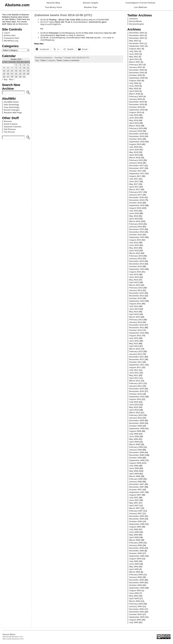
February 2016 (136, 224)
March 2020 (135, 94)
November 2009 (137, 423)
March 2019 (135, 126)
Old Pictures (10, 129)
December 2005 (137, 548)
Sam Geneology (11, 105)
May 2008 (134, 471)
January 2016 (136, 227)
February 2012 (136, 351)
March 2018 (135, 158)
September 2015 (137, 237)
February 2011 (136, 383)
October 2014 (136, 266)
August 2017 (135, 176)
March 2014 (135, 285)
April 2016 (134, 219)
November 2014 (137, 264)
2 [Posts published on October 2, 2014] (20, 65)
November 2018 (137, 136)
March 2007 (135, 508)
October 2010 (136, 394)
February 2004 (136, 604)
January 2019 (136, 131)
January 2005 (136, 577)
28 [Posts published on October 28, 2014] (12, 77)
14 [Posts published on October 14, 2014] (12, 71)
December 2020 (137, 70)
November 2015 (137, 232)
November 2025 (137, 33)
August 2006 (135, 527)
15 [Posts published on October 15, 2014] (16, 71)
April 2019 (134, 123)
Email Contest (11, 124)
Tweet (43, 60)
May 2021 (134, 57)
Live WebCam (140, 7)
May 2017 (134, 184)
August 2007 (135, 495)
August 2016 (135, 208)
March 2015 (135, 253)
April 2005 (134, 569)
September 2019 (137, 110)
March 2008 (135, 476)
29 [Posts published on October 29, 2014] (16, 77)
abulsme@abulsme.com (13, 637)
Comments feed (11, 38)
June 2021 (134, 54)
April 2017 (134, 187)
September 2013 (137, 301)
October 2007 (136, 490)
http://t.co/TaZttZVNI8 (99, 20)
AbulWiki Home (11, 102)
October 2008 (136, 458)
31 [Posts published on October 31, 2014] (24, 77)
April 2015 (134, 251)
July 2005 (134, 561)
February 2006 (136, 543)
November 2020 (137, 73)
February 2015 (136, 256)
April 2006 (134, 537)
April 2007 (134, 505)
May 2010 (134, 407)
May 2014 (134, 280)
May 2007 (134, 503)
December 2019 (137, 102)
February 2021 (136, 65)
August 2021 (135, 49)
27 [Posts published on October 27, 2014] (8, 77)
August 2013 (135, 304)
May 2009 (134, 439)
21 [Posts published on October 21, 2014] (12, 74)
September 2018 (137, 142)
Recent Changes (12, 110)
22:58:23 (44, 33)
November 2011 (137, 359)
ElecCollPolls (136, 21)
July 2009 (134, 434)
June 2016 (134, 213)
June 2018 (134, 150)
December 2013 (137, 293)
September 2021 (137, 46)
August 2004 (135, 590)
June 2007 (134, 500)
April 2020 (134, 91)
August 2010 (135, 399)
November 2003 (137, 612)
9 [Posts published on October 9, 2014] (20, 68)
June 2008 (134, 468)
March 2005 (135, 572)
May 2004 (134, 596)
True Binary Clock (53, 7)
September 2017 (137, 173)
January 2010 (136, 418)
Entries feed (10, 35)
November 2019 (137, 104)
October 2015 (136, 235)
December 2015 (137, 229)
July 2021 (134, 51)
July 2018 (134, 147)
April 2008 (134, 474)
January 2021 (136, 67)
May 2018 (134, 152)
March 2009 (135, 444)
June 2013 (134, 309)
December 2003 (137, 609)
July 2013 (134, 306)
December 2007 (137, 484)
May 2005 (134, 567)
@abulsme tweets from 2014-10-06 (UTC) (63, 15)
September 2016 (137, 205)
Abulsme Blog (53, 3)
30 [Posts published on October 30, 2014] (20, 77)
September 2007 (137, 492)
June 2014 (134, 277)
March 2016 (135, 221)
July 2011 (134, 370)
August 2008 (135, 463)
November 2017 (137, 168)
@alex (85, 20)
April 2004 (134, 598)
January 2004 (136, 606)
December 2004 (137, 580)
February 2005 (136, 575)
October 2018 (136, 139)
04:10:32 (44, 20)
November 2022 (137, 38)
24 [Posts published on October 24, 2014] (24, 74)
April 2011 (134, 378)
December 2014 (137, 261)
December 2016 (137, 197)
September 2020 (137, 78)
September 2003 (137, 617)
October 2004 (136, 585)
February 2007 (136, 511)
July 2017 (134, 179)
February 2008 (136, 479)
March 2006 (135, 540)
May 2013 (134, 312)
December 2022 (137, 35)
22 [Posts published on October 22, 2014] (16, 74)
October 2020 (136, 75)
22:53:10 (80, 33)
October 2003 (136, 614)
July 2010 (134, 402)
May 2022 (134, 41)
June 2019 (134, 118)
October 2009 (136, 426)
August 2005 (135, 559)
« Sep (5, 79)
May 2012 (134, 343)
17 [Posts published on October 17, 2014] (24, 71)
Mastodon (23, 24)
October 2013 (136, 298)
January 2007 (136, 513)
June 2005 (134, 564)
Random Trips (91, 7)
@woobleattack (80, 22)
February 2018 (136, 160)
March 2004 (135, 601)
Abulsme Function (13, 127)
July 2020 (134, 83)
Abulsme (133, 19)
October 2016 (136, 203)
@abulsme (99, 33)
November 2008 (137, 455)
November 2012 (137, 328)
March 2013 (135, 317)
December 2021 (137, 43)
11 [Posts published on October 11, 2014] (28, 68)
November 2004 (137, 583)
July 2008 (134, 466)
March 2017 (135, 189)
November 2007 (137, 487)
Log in (7, 33)
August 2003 (135, 620)
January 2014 (136, 290)
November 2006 (137, 519)
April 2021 (134, 59)
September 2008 (137, 460)
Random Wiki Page (13, 113)
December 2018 (137, 134)
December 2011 (137, 357)
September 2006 (137, 524)
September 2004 (137, 588)
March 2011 (135, 381)
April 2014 (134, 282)
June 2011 (134, 373)
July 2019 (134, 115)
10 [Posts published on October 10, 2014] (24, 68)
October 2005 (136, 553)
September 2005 (137, 556)
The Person (9, 132)
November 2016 (137, 200)
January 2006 (136, 545)
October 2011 (136, 362)
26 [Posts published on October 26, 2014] (4, 77)
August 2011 (135, 367)
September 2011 (137, 365)
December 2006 (137, 516)
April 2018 (134, 155)
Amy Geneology (11, 107)
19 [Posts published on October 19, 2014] (4, 74)
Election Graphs (91, 3)
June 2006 (134, 532)
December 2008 (137, 452)
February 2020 (136, 96)
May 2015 (134, 248)
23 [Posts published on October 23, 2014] (20, 74)
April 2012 (134, 346)
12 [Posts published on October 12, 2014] (4, 71)
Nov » (12, 79)
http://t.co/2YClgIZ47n (51, 24)
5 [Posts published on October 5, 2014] (4, 68)
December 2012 (137, 325)
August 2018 (135, 144)
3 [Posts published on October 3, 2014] (24, 65)
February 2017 (136, 192)
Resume (8, 121)
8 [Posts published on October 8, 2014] (16, 68)
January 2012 (136, 354)
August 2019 (135, 112)
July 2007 (134, 498)
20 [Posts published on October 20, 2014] (8, 74)
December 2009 (137, 421)
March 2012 (135, 349)
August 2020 (135, 81)
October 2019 (136, 107)
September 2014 (137, 269)
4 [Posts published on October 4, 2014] (28, 65)
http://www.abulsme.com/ (13, 639)
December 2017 (137, 166)
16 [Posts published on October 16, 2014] (20, 71)
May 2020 (134, 89)
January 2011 (136, 386)
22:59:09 (44, 38)
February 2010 (136, 415)
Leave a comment (71, 60)
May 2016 (134, 216)
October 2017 (136, 171)
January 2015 (136, 258)
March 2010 (135, 413)
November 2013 (137, 296)
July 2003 (134, 622)
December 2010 (137, 389)
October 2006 (136, 521)
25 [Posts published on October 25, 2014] (28, 74)
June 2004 (134, 593)
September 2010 (137, 397)
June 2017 (134, 181)
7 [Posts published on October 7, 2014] (12, 68)
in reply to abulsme (75, 35)
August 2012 (135, 336)
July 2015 (134, 243)
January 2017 (136, 195)
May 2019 (134, 120)
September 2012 (137, 333)
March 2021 (135, 62)
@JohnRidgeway (67, 33)
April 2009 (134, 442)
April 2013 (134, 314)
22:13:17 (44, 22)
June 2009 (134, 436)
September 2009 (137, 428)
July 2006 (134, 529)
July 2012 (134, 338)
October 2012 (136, 330)
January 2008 (136, 482)
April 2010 (134, 410)
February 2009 (136, 447)
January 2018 (136, 163)
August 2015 (135, 240)
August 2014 (135, 272)
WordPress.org (11, 41)
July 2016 (134, 211)
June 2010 (134, 405)
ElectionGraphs (137, 24)
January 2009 (136, 450)
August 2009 (135, 431)
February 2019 (136, 128)
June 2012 (134, 341)
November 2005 (137, 551)
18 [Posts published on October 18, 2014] (28, 71)
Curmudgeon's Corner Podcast (141, 3)
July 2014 (134, 274)
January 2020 (136, 99)
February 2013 (136, 320)
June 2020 (134, 86)
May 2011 (134, 375)
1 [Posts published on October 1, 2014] (16, 65)
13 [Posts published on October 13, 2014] (8, 71)
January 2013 (136, 322)
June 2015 (134, 245)
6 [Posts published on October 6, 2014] (8, 68)
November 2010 (137, 391)
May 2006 (134, 535)
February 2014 (136, 288)
